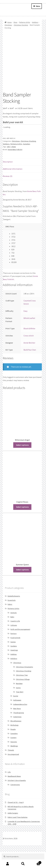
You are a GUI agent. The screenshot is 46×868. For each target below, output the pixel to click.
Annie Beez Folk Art (15, 165)
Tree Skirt (20, 707)
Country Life (15, 636)
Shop (15, 22)
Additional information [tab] (13, 184)
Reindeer (19, 699)
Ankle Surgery (13, 828)
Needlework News (14, 792)
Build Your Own (30, 365)
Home (10, 22)
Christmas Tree (22, 690)
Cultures (14, 641)
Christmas (8, 25)
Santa (18, 703)
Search (23, 864)
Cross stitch (29, 351)
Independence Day (20, 720)
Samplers (27, 159)
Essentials (12, 616)
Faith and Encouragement (20, 645)
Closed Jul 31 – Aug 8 (16, 818)
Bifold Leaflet (29, 333)
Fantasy (13, 649)
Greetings (14, 666)
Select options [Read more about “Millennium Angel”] (22, 460)
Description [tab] (8, 177)
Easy (25, 326)
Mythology (14, 740)
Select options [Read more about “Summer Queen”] (22, 585)
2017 (9, 162)
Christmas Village (23, 695)
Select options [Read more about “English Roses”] (22, 522)
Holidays (35, 22)
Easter (16, 711)
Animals (14, 628)
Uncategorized (13, 770)
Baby (12, 632)
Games (13, 657)
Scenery (13, 753)
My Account (8, 864)
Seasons (14, 757)
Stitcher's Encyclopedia (17, 796)
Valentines (17, 732)
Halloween (17, 715)
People (13, 745)
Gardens (14, 661)
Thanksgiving (19, 728)
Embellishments (14, 611)
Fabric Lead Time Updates (18, 833)
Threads (11, 765)
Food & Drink (15, 653)
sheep (14, 162)
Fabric (10, 620)
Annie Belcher (29, 358)
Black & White (29, 344)
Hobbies (14, 670)
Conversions (15, 800)
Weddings (14, 761)
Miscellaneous (16, 736)
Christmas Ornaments (24, 682)
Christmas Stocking (21, 25)
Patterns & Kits (25, 22)
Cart (36, 862)
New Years (17, 724)
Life (9, 787)
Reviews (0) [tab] (8, 191)
